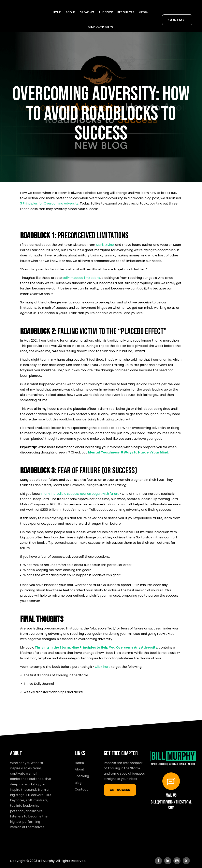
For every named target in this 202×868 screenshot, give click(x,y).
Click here (103, 666)
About (71, 12)
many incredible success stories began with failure (80, 493)
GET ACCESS (120, 789)
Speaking (87, 12)
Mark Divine (105, 244)
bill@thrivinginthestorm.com (171, 804)
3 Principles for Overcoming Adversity (49, 203)
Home (57, 12)
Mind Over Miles (100, 27)
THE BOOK (106, 12)
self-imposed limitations (81, 277)
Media (143, 12)
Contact (177, 20)
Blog (78, 782)
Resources (126, 12)
